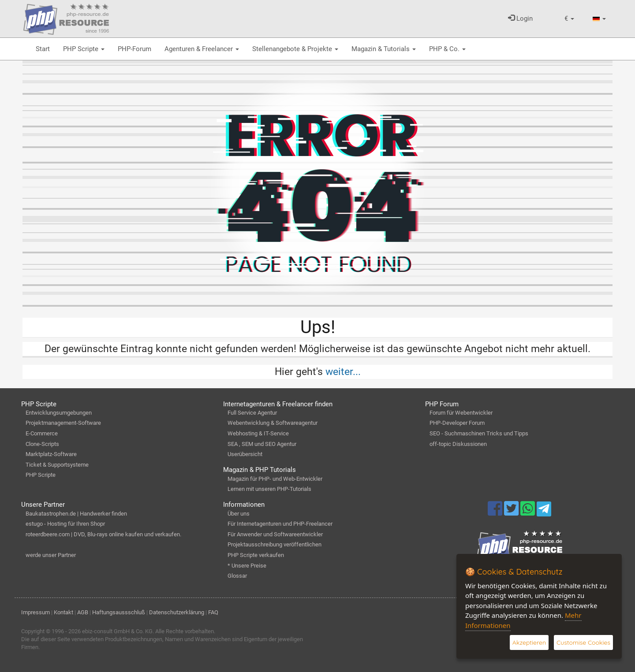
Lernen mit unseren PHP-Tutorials (269, 489)
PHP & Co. (447, 49)
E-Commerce (42, 433)
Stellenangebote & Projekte (295, 49)
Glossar (237, 576)
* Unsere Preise (247, 566)
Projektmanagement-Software (63, 423)
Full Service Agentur (252, 413)
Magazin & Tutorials (384, 49)
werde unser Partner (51, 555)
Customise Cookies (583, 642)
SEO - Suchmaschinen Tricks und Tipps (479, 433)
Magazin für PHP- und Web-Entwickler (275, 479)
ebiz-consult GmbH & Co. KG (117, 631)
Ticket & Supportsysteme (57, 465)
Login (520, 19)
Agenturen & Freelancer (202, 49)
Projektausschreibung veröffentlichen (275, 544)
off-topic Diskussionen (458, 444)
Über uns (239, 514)
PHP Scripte (84, 49)
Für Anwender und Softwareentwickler (275, 534)
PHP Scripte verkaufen (256, 555)
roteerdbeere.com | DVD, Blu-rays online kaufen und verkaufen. (103, 534)
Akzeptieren (529, 642)
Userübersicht (245, 454)
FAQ (213, 612)
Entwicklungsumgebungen (59, 413)
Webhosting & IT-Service (258, 433)
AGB (83, 612)
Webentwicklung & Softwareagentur (273, 423)
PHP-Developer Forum (457, 423)
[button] (569, 19)
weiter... (343, 371)
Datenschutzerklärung (177, 612)
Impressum (35, 612)
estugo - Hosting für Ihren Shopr (65, 524)
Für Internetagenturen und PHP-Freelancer (280, 524)
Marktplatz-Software (51, 454)
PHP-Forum (134, 49)
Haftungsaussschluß (119, 612)
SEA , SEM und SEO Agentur (262, 444)
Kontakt (63, 612)
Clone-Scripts (42, 444)
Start (43, 49)
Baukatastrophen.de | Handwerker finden (76, 514)
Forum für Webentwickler (461, 413)
